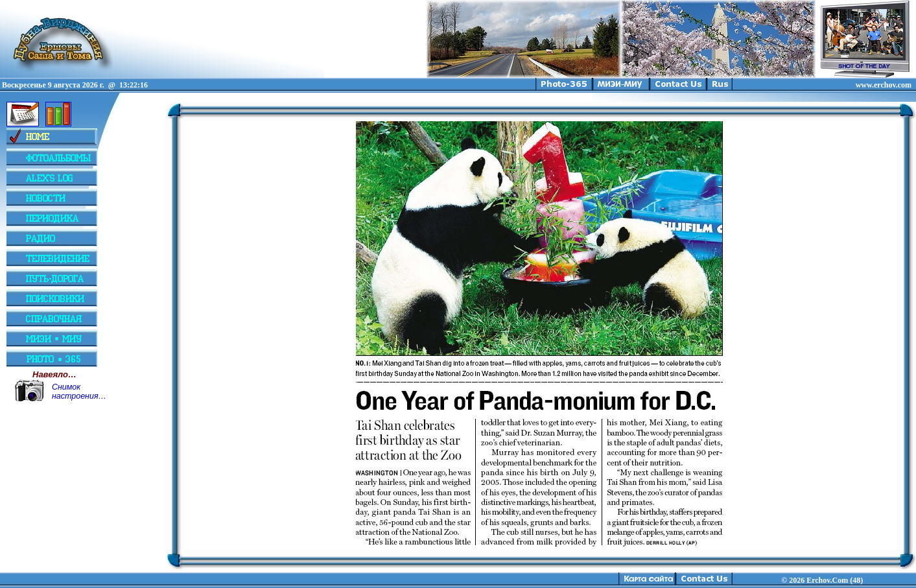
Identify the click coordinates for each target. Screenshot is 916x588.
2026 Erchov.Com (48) (826, 580)
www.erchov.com (884, 85)
